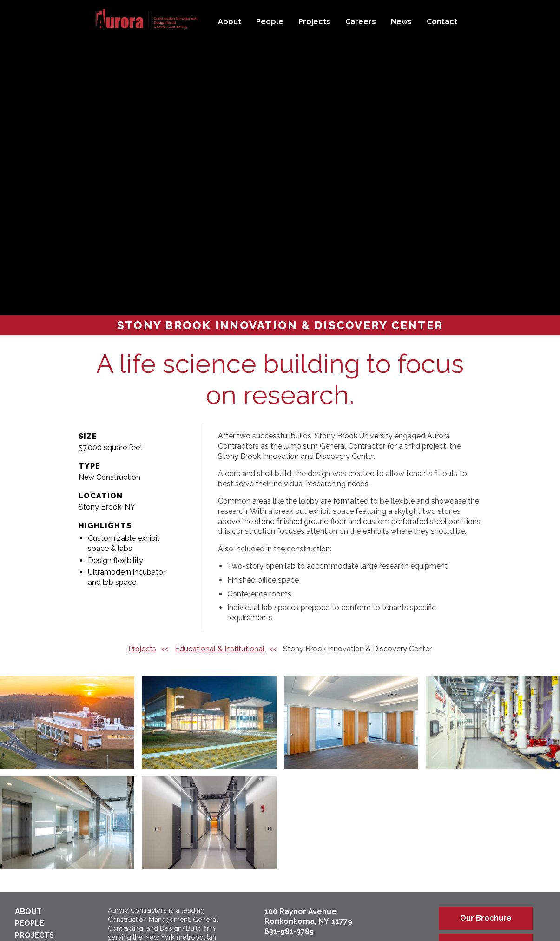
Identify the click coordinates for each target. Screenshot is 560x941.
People (30, 923)
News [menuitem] (401, 22)
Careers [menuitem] (361, 22)
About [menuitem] (230, 22)
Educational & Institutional (220, 649)
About (28, 911)
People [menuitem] (270, 22)
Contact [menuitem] (442, 22)
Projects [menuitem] (314, 22)
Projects (142, 649)
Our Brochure (486, 918)
